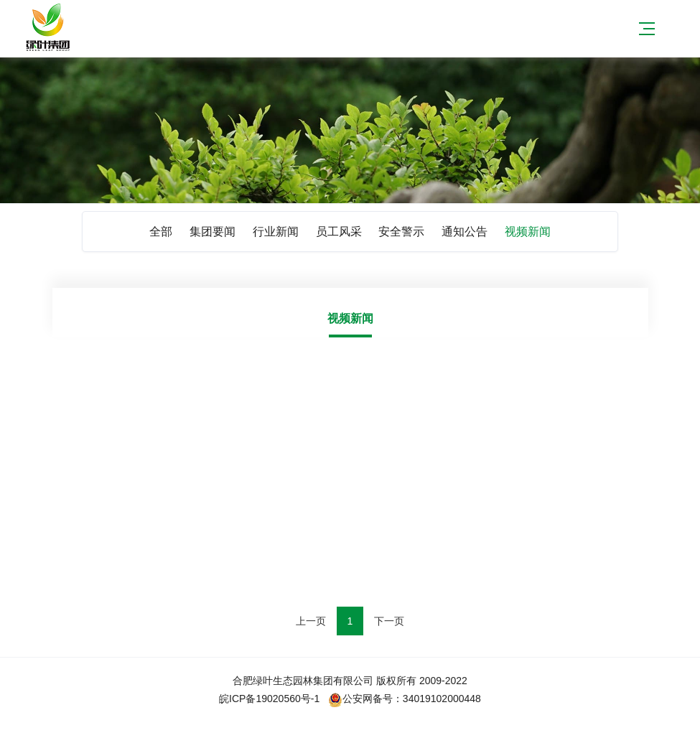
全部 (161, 232)
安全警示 (401, 232)
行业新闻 (276, 232)
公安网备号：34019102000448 (405, 699)
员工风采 (339, 232)
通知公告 (465, 232)
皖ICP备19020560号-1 (269, 699)
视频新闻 (528, 232)
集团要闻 (213, 232)
